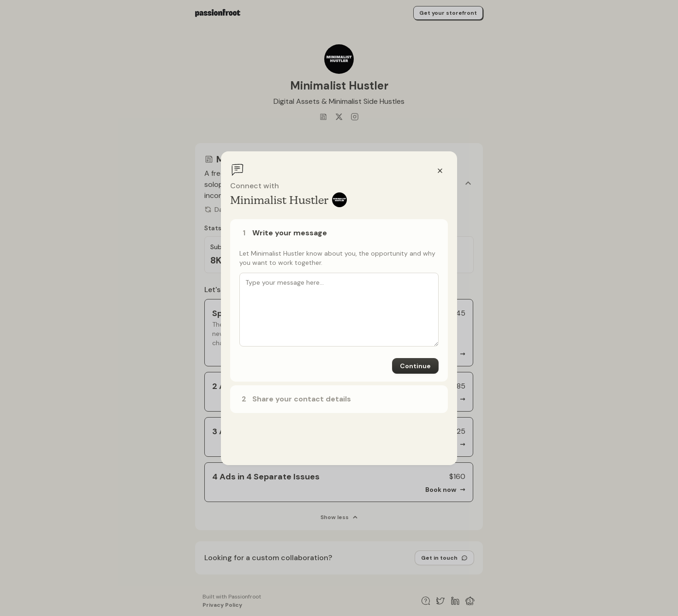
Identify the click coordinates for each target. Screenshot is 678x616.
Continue (415, 366)
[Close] (440, 171)
